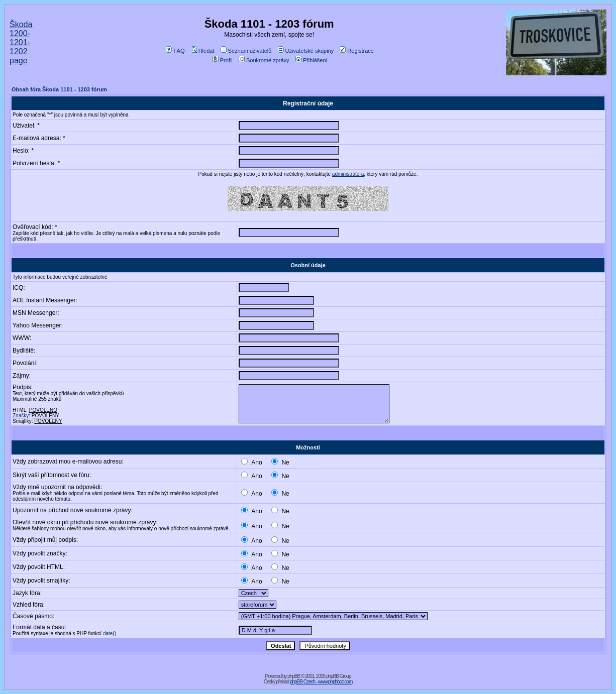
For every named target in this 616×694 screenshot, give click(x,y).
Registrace (357, 51)
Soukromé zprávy (264, 60)
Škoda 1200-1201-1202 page (21, 42)
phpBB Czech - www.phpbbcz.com (321, 682)
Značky (21, 416)
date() (110, 633)
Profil (223, 60)
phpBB (294, 676)
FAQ (175, 51)
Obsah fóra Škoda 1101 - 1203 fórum (59, 89)
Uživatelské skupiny (306, 51)
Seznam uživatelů (246, 51)
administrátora (348, 174)
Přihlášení (312, 60)
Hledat (203, 51)
